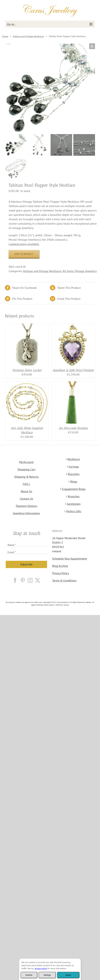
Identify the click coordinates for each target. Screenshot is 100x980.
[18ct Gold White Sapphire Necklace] (27, 384)
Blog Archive (60, 566)
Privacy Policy (61, 573)
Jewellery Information (26, 513)
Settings (47, 975)
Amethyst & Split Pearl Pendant (73, 370)
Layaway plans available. (24, 244)
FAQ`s (26, 484)
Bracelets (74, 474)
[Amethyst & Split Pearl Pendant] (73, 326)
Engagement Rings (74, 489)
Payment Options (26, 506)
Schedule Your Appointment (70, 559)
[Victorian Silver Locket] (27, 326)
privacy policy (41, 968)
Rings (74, 482)
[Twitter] (38, 580)
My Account (26, 462)
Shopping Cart (26, 469)
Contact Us (26, 499)
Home (5, 36)
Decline (29, 975)
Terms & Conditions (64, 581)
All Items (68, 271)
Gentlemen (74, 504)
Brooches (74, 496)
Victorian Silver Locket (27, 370)
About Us (26, 491)
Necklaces (74, 459)
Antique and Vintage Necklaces (28, 36)
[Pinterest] (23, 580)
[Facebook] (15, 580)
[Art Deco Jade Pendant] (73, 384)
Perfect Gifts (74, 511)
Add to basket (24, 254)
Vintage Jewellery (86, 271)
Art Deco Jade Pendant (73, 428)
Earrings (74, 467)
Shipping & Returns (26, 477)
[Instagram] (30, 580)
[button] (92, 46)
